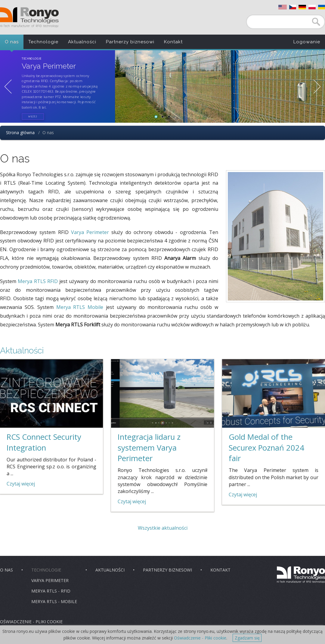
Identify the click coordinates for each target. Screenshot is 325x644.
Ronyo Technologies (29, 17)
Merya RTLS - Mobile (54, 601)
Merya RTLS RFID (38, 281)
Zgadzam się (247, 638)
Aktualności (82, 42)
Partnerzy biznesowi (130, 42)
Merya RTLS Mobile (80, 307)
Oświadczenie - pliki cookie (31, 622)
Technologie (43, 42)
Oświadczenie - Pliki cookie (200, 638)
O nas (12, 42)
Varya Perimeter (90, 232)
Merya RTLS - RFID (51, 591)
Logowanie (307, 42)
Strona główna (20, 132)
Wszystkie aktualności (163, 528)
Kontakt (173, 42)
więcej (33, 117)
